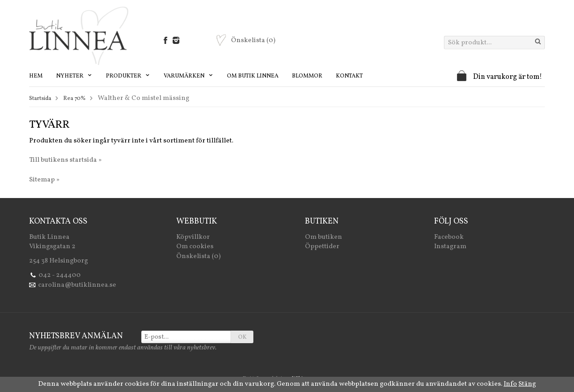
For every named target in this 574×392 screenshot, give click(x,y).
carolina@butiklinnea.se (77, 285)
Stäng (527, 384)
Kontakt (349, 76)
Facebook (449, 237)
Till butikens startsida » (65, 160)
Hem (36, 76)
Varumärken (189, 76)
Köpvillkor (193, 237)
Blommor (307, 76)
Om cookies (195, 247)
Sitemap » (44, 180)
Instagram (450, 247)
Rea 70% (74, 99)
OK (242, 337)
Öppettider (322, 247)
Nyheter (74, 76)
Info (510, 384)
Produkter (128, 76)
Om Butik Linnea (253, 76)
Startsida (40, 99)
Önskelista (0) (198, 256)
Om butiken (324, 237)
